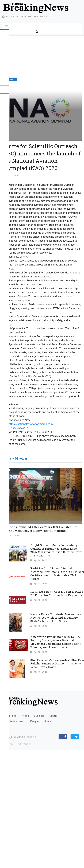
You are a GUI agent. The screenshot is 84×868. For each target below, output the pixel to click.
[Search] (58, 27)
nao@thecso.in (19, 428)
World (26, 716)
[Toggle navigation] (6, 26)
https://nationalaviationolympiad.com (31, 424)
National (12, 716)
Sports (53, 716)
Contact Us (25, 744)
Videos (48, 721)
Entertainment (15, 721)
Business (39, 716)
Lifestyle (34, 721)
